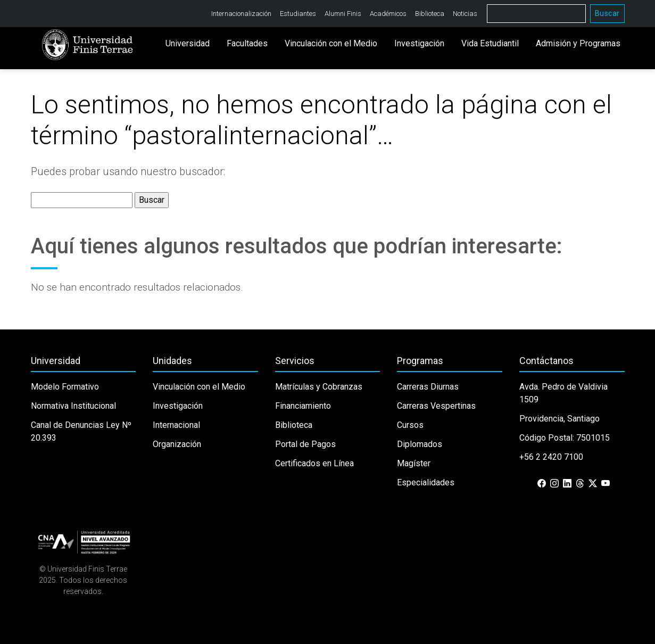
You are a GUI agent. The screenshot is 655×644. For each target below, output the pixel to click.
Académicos (388, 14)
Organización (177, 444)
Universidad (188, 44)
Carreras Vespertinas (436, 406)
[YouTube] (606, 484)
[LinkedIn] (567, 484)
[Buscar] (536, 14)
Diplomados (420, 444)
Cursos (410, 425)
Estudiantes (298, 14)
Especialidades (426, 482)
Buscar (607, 13)
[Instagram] (554, 484)
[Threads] (580, 484)
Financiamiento (303, 406)
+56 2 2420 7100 (551, 457)
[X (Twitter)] (593, 484)
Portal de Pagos (305, 444)
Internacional (176, 425)
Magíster (414, 463)
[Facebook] (542, 484)
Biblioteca (430, 14)
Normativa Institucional (73, 406)
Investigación (419, 44)
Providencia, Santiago (559, 419)
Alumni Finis (343, 14)
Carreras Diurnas (428, 387)
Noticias (465, 14)
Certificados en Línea (314, 463)
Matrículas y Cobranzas (319, 387)
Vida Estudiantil (490, 44)
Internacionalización (241, 14)
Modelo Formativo (65, 387)
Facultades (247, 44)
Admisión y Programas (578, 44)
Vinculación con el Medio (331, 44)
